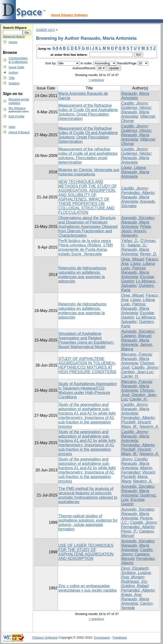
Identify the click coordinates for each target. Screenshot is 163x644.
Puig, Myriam (133, 577)
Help (12, 127)
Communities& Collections (18, 60)
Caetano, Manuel (136, 336)
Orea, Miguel (132, 259)
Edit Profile (16, 116)
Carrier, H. (130, 376)
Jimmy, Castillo (134, 459)
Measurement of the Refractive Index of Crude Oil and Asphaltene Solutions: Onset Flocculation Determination (88, 112)
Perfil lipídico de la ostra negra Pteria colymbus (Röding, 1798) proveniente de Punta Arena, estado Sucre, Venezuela (86, 247)
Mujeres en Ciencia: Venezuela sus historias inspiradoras (89, 172)
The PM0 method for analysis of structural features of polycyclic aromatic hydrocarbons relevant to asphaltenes (88, 495)
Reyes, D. (148, 254)
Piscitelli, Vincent (136, 422)
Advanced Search (14, 37)
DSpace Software (45, 638)
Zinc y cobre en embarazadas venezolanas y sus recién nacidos (87, 588)
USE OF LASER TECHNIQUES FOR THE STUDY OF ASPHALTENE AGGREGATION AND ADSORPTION (86, 552)
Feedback (120, 638)
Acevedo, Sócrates (138, 218)
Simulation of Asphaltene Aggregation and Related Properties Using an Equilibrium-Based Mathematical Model (86, 340)
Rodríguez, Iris (134, 581)
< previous (96, 80)
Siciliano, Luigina (136, 573)
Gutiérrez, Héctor (136, 108)
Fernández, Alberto (138, 193)
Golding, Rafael (135, 586)
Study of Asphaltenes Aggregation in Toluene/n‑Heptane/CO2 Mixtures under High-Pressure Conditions (88, 390)
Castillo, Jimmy (134, 103)
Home (13, 42)
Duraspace (102, 638)
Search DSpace (15, 28)
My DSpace (17, 108)
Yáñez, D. (130, 241)
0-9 (55, 48)
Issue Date (16, 67)
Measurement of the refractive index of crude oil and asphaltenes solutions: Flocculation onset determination (88, 156)
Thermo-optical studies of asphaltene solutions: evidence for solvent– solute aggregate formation (88, 522)
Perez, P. (129, 531)
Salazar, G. (137, 245)
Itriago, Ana (131, 595)
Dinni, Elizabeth (135, 568)
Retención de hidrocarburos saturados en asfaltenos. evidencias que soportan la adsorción (82, 275)
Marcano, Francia (137, 354)
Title (12, 78)
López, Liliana (133, 168)
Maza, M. (129, 426)
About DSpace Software (69, 15)
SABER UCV (46, 30)
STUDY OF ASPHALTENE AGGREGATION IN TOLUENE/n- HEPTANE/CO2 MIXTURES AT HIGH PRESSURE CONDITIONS (87, 365)
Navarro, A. (149, 426)
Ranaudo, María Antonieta (135, 96)
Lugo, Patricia (133, 268)
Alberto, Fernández (137, 470)
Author (13, 73)
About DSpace (19, 132)
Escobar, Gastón (134, 502)
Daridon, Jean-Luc (137, 372)
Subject (14, 83)
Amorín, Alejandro (134, 233)
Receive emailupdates (19, 101)
